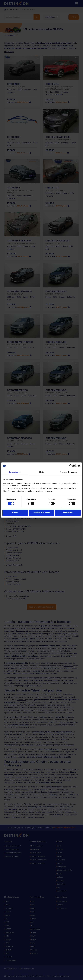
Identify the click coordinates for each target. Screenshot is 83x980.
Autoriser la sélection (42, 513)
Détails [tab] (41, 472)
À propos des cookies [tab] (69, 472)
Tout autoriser (68, 513)
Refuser (15, 513)
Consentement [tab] (14, 472)
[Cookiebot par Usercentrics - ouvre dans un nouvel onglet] (71, 466)
